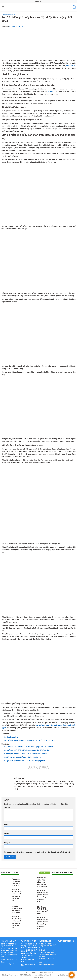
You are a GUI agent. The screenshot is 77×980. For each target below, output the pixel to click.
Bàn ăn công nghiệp (11, 737)
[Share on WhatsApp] (29, 767)
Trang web (8, 843)
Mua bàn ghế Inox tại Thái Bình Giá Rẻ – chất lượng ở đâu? (25, 754)
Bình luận (8, 807)
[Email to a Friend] (40, 767)
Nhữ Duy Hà (21, 27)
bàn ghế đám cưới (64, 725)
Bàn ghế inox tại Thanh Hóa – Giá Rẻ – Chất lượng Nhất (24, 761)
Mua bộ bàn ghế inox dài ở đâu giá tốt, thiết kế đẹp (22, 757)
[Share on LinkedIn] (48, 767)
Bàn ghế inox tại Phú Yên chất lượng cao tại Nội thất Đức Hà (26, 750)
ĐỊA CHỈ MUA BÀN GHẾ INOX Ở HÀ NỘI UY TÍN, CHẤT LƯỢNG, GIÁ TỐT (29, 741)
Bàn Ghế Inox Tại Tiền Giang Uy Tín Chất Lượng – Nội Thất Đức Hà (28, 747)
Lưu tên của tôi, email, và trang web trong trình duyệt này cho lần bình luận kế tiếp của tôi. (39, 852)
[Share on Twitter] (37, 767)
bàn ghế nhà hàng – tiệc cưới (46, 725)
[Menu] (3, 7)
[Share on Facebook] (33, 767)
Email (6, 834)
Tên (6, 825)
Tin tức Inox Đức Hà (8, 14)
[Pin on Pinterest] (44, 767)
